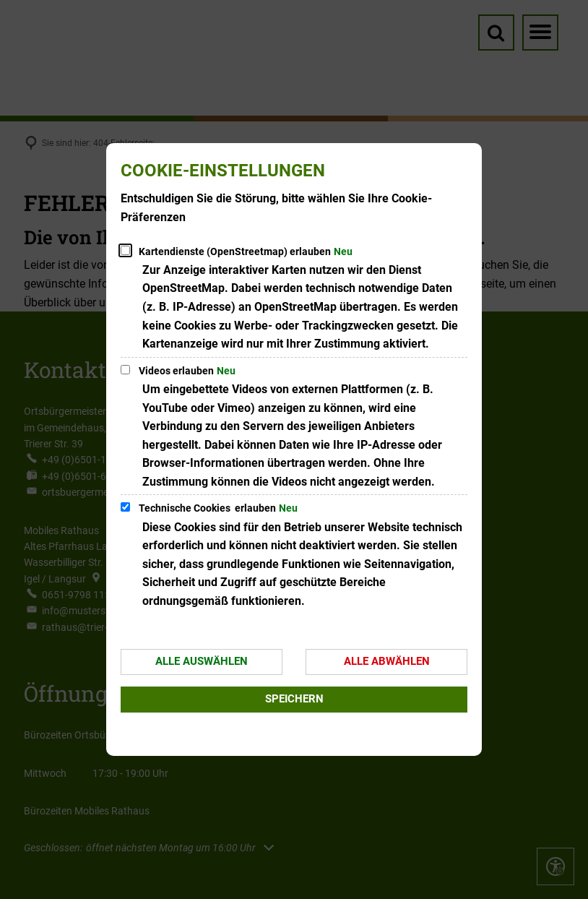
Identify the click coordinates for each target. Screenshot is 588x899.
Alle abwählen (387, 661)
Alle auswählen (202, 661)
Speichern (294, 699)
